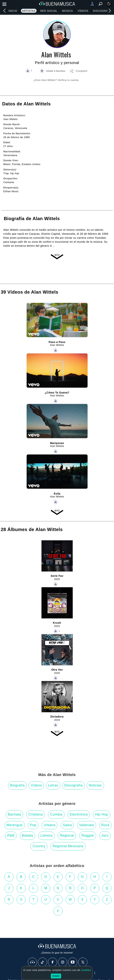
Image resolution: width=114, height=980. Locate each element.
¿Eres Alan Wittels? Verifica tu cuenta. (56, 80)
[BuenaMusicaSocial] (33, 962)
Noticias (95, 785)
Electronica (79, 814)
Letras (53, 785)
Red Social (49, 11)
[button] (79, 72)
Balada (28, 835)
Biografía (17, 785)
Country (39, 846)
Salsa (67, 825)
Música (67, 11)
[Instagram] (63, 962)
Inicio (13, 11)
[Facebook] (53, 962)
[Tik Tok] (43, 962)
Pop (33, 825)
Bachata (14, 814)
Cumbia (56, 814)
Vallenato (87, 825)
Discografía (74, 785)
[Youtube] (73, 962)
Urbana (49, 825)
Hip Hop (102, 814)
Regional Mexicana (68, 846)
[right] (110, 11)
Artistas (29, 11)
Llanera (46, 835)
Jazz (105, 835)
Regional (67, 835)
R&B (11, 835)
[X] (83, 962)
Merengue (15, 825)
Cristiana (36, 814)
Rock (105, 825)
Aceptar (56, 976)
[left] (4, 11)
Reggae (88, 835)
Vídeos (83, 11)
